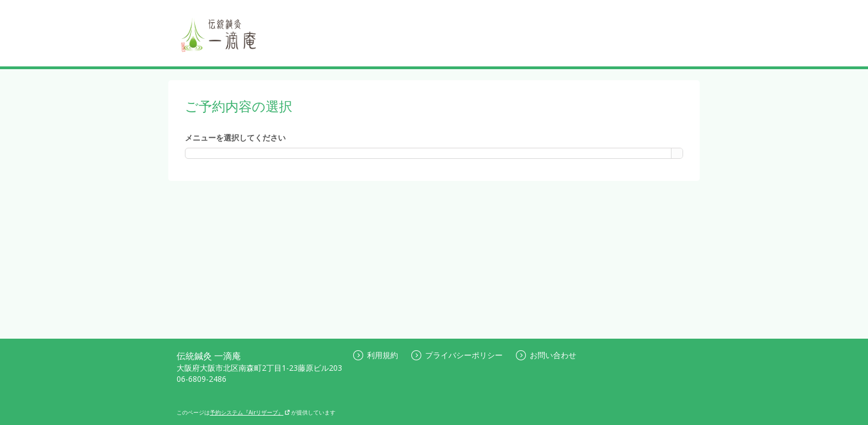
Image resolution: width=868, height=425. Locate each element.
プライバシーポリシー (457, 355)
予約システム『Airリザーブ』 (250, 412)
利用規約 (376, 355)
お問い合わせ (546, 355)
